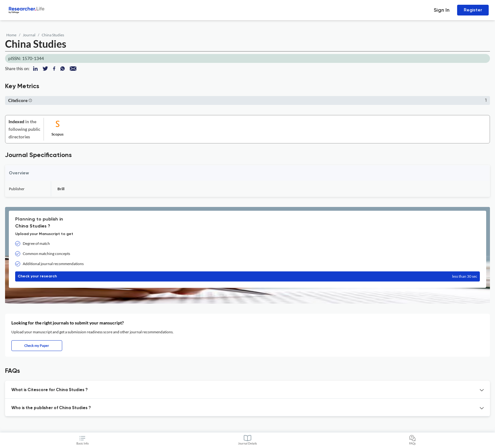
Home (11, 35)
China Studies (53, 35)
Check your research (247, 276)
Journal (29, 35)
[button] (30, 100)
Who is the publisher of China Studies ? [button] (51, 408)
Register (473, 10)
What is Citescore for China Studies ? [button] (50, 390)
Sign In (442, 10)
